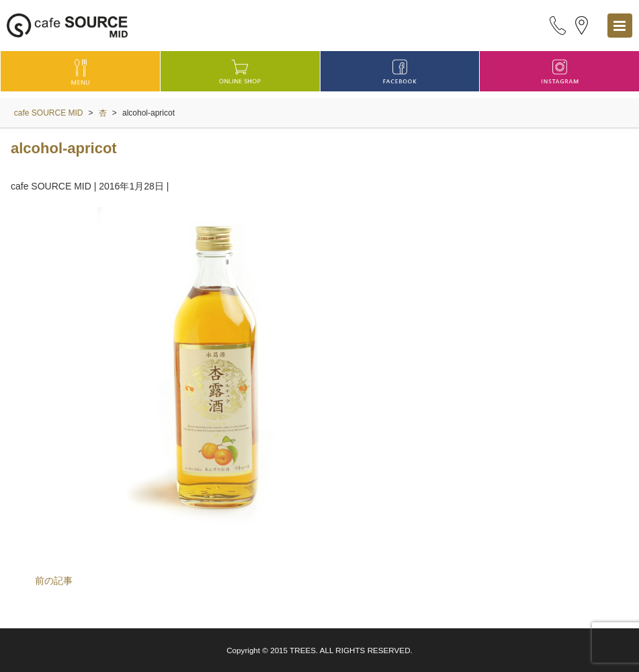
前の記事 (54, 581)
